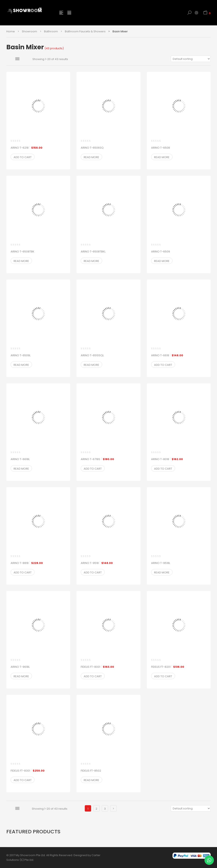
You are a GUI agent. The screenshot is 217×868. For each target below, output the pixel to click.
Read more (91, 157)
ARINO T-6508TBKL (93, 252)
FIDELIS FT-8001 (97, 667)
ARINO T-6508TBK (22, 252)
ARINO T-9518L (161, 563)
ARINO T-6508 (161, 148)
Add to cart (23, 157)
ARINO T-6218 (26, 148)
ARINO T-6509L (21, 355)
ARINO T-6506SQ (92, 148)
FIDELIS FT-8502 (91, 771)
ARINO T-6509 (161, 252)
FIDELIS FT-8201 (168, 667)
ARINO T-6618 (167, 355)
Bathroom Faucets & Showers (85, 31)
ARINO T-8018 (167, 459)
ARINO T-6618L (20, 459)
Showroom (29, 31)
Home (11, 31)
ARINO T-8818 (27, 563)
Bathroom (51, 31)
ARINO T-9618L (20, 667)
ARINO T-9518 (97, 563)
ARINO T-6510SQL (92, 355)
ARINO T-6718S (97, 459)
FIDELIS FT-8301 (28, 771)
